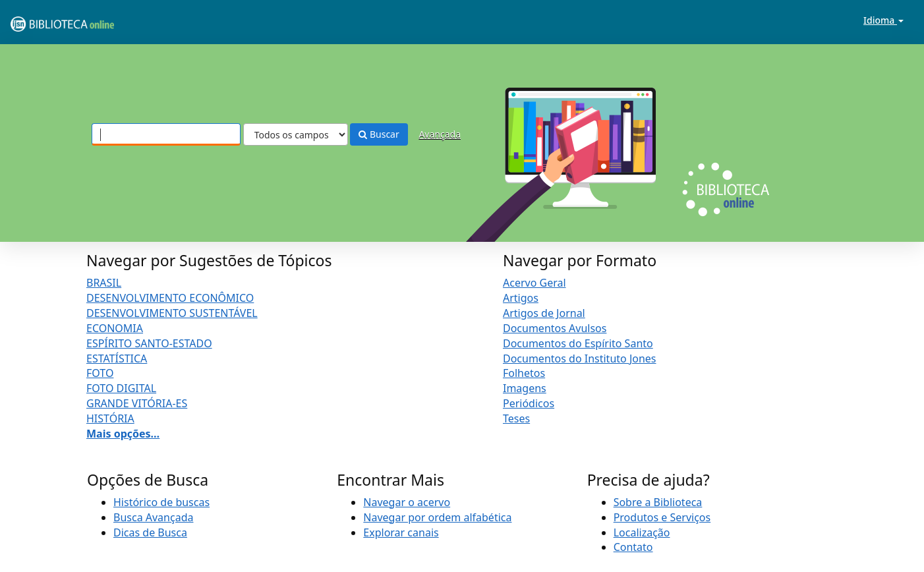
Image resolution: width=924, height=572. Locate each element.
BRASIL (104, 283)
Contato (633, 547)
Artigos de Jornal (544, 313)
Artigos (521, 298)
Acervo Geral (534, 283)
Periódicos (529, 403)
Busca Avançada (153, 517)
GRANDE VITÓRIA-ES (137, 403)
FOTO (100, 373)
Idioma (883, 20)
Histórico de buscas (161, 502)
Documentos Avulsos (555, 328)
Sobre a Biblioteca (658, 502)
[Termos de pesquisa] (166, 134)
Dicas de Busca (150, 532)
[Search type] (296, 134)
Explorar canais (401, 532)
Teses (516, 418)
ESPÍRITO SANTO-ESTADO (149, 343)
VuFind (42, 20)
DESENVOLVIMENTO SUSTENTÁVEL (172, 313)
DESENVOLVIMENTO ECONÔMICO (170, 298)
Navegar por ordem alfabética (437, 517)
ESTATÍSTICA (117, 358)
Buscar (379, 134)
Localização (642, 532)
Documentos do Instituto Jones (580, 358)
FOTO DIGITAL (121, 388)
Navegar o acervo (407, 502)
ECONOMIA (115, 328)
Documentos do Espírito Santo (578, 343)
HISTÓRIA (110, 418)
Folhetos (524, 373)
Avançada (440, 134)
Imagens (525, 388)
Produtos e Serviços (662, 517)
